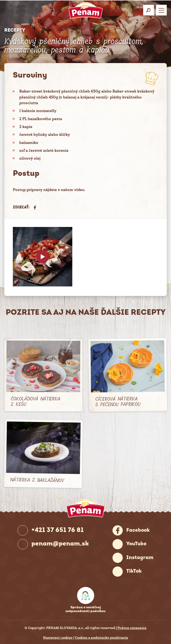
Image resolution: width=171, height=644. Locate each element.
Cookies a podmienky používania (101, 638)
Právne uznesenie (132, 628)
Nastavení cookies (58, 638)
